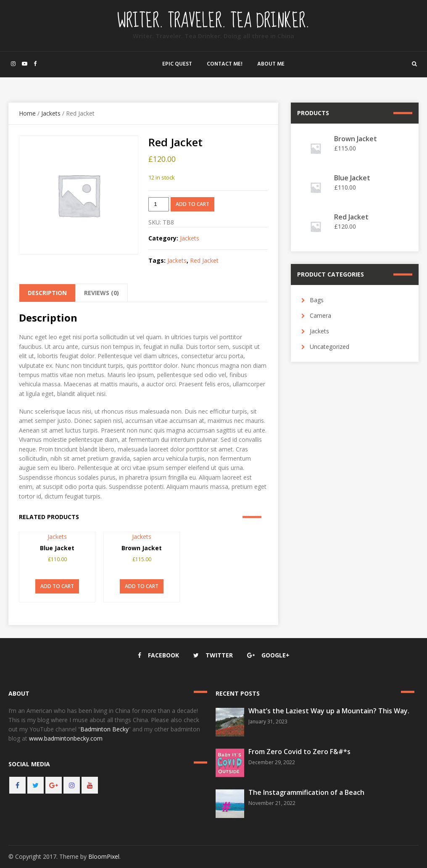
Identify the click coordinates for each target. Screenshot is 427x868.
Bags (317, 300)
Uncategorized (329, 347)
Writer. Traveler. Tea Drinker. (213, 21)
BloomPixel (104, 856)
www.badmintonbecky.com (66, 738)
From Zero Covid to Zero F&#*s (299, 752)
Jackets (51, 113)
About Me (271, 64)
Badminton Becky (104, 729)
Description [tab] (47, 293)
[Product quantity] (158, 204)
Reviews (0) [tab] (101, 293)
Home (27, 113)
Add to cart (192, 204)
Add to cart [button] (57, 586)
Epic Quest (177, 64)
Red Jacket (204, 260)
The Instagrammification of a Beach (306, 792)
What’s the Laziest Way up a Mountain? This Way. (329, 711)
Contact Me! (225, 64)
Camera (320, 315)
